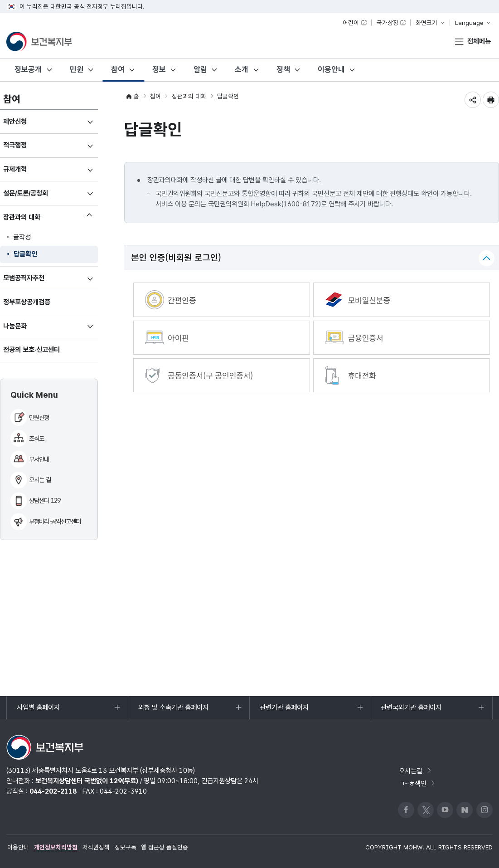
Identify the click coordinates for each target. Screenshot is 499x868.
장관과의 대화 (33, 219)
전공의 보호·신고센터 (31, 349)
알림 (200, 69)
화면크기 (426, 23)
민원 (77, 69)
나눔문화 (27, 329)
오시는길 (416, 771)
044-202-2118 (53, 791)
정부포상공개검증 (27, 302)
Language (469, 23)
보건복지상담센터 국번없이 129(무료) (87, 781)
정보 (159, 69)
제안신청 (27, 125)
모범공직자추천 (35, 281)
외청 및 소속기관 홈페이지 (173, 711)
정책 (283, 69)
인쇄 (491, 100)
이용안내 (331, 69)
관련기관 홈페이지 (284, 711)
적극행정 (27, 149)
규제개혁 (27, 173)
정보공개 (28, 69)
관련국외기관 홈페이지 (411, 711)
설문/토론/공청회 (37, 197)
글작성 (22, 237)
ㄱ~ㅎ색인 (418, 783)
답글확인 (25, 254)
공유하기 (473, 100)
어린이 (351, 23)
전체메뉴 (479, 41)
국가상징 (388, 23)
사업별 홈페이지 (38, 711)
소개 (242, 69)
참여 (118, 69)
